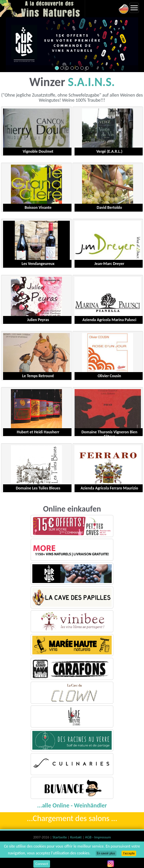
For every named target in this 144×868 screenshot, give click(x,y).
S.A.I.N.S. (91, 82)
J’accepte (129, 853)
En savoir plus (106, 853)
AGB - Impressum (98, 837)
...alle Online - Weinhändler (72, 805)
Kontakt (76, 837)
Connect (42, 864)
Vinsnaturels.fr (43, 9)
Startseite (60, 837)
